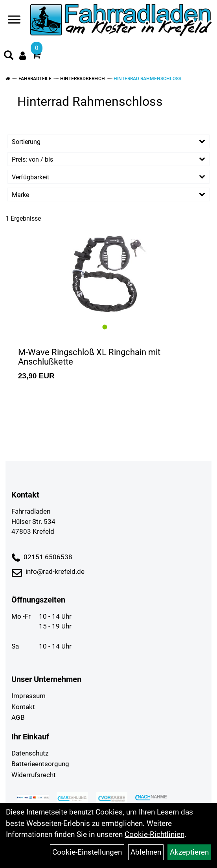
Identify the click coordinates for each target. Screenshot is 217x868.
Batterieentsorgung (40, 764)
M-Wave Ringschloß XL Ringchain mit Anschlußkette (89, 357)
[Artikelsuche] (9, 56)
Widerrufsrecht (34, 775)
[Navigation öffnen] (14, 21)
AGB (18, 717)
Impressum (29, 696)
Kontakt (23, 707)
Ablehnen (146, 852)
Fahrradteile (35, 79)
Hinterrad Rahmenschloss (147, 79)
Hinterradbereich (83, 79)
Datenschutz (30, 753)
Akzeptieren (189, 852)
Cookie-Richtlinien (154, 834)
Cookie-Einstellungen (87, 852)
